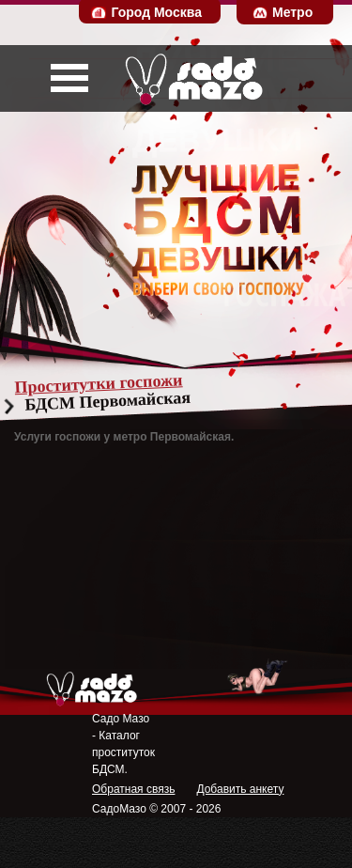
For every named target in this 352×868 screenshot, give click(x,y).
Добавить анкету (240, 789)
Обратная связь (133, 789)
